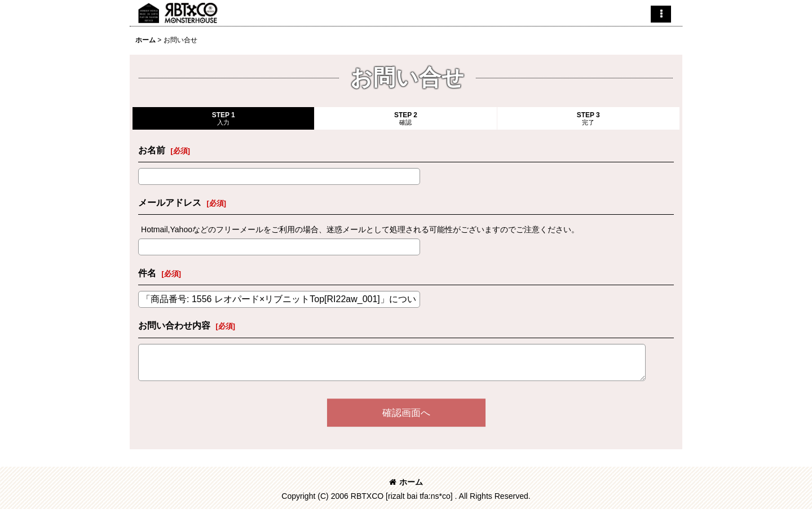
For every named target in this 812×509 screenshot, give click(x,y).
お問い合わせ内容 (174, 325)
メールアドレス (170, 202)
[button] (661, 14)
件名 (147, 273)
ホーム (406, 482)
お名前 (152, 150)
